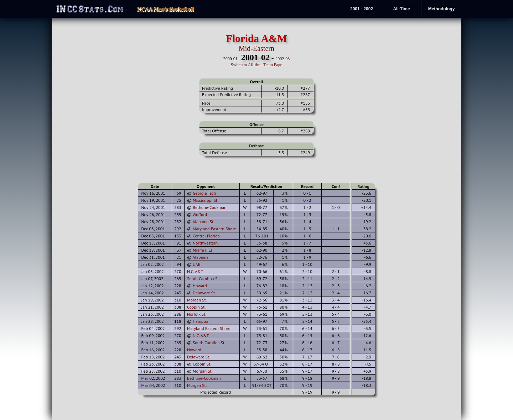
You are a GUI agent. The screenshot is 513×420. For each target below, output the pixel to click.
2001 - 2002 (362, 9)
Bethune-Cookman (210, 207)
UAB (197, 264)
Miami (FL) (202, 250)
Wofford (200, 214)
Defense (256, 146)
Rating (363, 186)
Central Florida (206, 236)
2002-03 (283, 59)
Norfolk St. (197, 314)
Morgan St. (197, 300)
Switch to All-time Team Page (256, 65)
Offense (256, 124)
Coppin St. (196, 307)
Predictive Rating (217, 88)
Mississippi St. (206, 200)
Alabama (201, 257)
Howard (200, 286)
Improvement (214, 109)
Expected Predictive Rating (226, 94)
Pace (206, 103)
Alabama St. (204, 222)
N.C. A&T (195, 271)
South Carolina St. (203, 279)
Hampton (201, 321)
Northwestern (205, 243)
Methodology (442, 9)
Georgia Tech (204, 193)
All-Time (401, 9)
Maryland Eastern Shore (214, 229)
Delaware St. (204, 293)
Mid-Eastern (256, 48)
